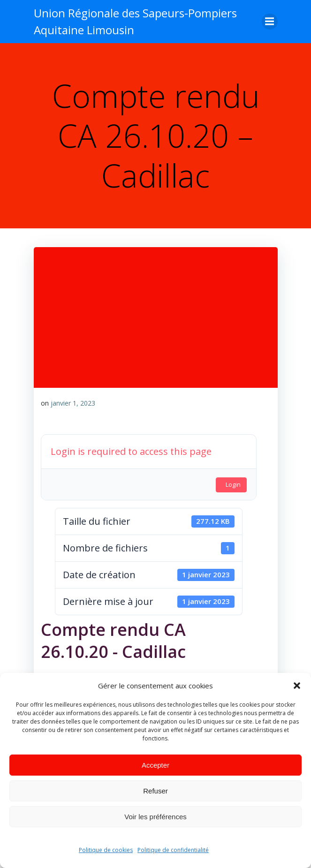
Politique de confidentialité (173, 850)
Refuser (155, 791)
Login (233, 484)
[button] (297, 686)
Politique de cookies (106, 850)
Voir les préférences (155, 817)
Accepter (155, 765)
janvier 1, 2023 (73, 403)
